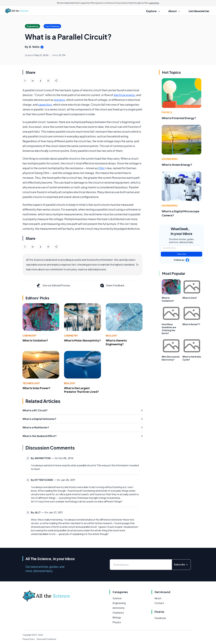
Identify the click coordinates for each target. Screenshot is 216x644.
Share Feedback (112, 285)
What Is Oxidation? (35, 340)
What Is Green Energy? (177, 165)
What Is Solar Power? (36, 388)
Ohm (101, 168)
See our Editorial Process (53, 285)
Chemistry (29, 336)
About (158, 598)
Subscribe (182, 254)
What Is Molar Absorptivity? (82, 340)
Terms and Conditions (46, 639)
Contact (159, 603)
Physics (167, 112)
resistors (59, 100)
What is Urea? (190, 298)
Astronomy (119, 608)
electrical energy (124, 95)
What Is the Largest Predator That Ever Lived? (81, 390)
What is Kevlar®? (191, 324)
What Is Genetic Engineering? (116, 342)
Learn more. (154, 3)
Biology (111, 336)
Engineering (170, 159)
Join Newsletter (199, 11)
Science (117, 598)
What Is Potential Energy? (179, 118)
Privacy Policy (29, 639)
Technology (31, 383)
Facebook (160, 618)
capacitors (45, 105)
